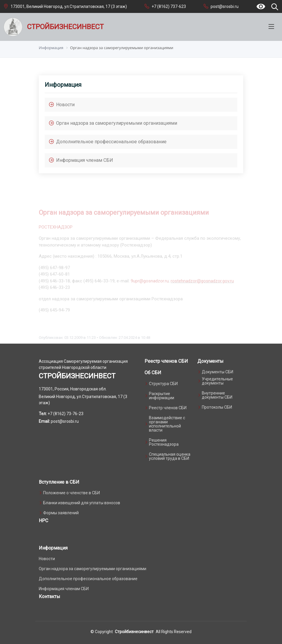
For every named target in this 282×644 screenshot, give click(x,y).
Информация (53, 548)
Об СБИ (153, 373)
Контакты (49, 596)
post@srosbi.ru (225, 6)
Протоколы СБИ (217, 407)
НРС (43, 521)
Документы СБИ (218, 372)
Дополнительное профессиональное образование (88, 579)
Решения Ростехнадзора (164, 442)
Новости (47, 559)
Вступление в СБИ (59, 482)
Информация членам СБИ (64, 589)
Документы (210, 361)
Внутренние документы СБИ (217, 395)
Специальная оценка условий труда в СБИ (170, 456)
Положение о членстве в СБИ (72, 493)
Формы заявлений (61, 513)
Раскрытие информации (162, 396)
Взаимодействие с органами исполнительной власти (167, 424)
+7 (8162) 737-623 (169, 6)
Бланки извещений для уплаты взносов (82, 503)
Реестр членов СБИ (166, 361)
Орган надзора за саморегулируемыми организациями (93, 569)
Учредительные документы (217, 381)
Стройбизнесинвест (134, 632)
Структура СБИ (163, 384)
